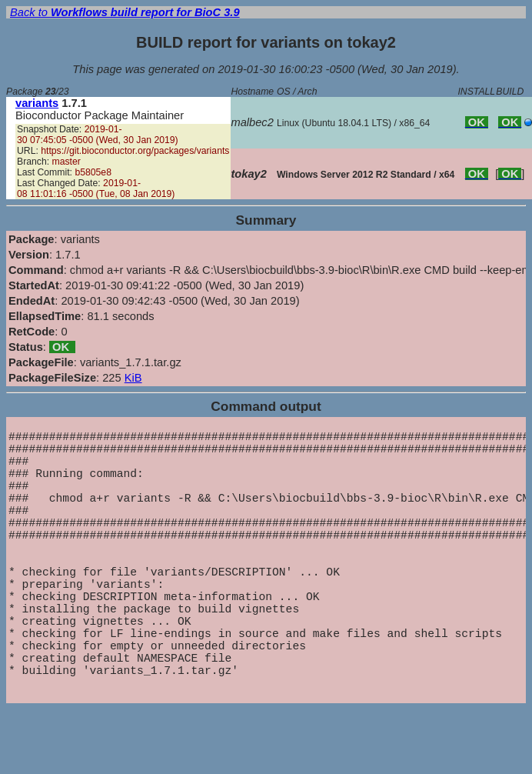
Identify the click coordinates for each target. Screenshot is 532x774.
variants (37, 103)
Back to (125, 12)
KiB (133, 378)
